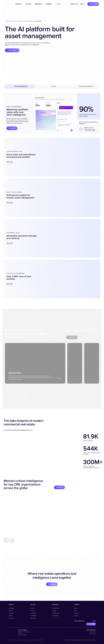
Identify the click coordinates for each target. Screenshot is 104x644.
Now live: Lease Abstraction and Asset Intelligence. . (25, 21)
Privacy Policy (89, 640)
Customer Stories (56, 608)
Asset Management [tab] (19, 86)
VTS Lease (11, 611)
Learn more (12, 128)
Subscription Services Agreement (78, 640)
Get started (52, 584)
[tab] (34, 363)
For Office (33, 608)
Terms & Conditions (67, 640)
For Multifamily (33, 616)
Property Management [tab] (85, 86)
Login (94, 621)
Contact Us (74, 4)
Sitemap (94, 640)
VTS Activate (11, 618)
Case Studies (33, 618)
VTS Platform (11, 608)
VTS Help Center (56, 613)
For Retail (32, 611)
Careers (76, 611)
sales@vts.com (93, 634)
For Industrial (33, 613)
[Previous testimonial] (6, 540)
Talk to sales (93, 4)
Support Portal (93, 632)
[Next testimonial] (12, 540)
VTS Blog (54, 611)
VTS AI (58, 4)
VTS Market (11, 613)
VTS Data (11, 616)
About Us (76, 608)
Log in (82, 4)
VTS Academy (55, 616)
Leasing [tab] (52, 86)
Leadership (76, 613)
